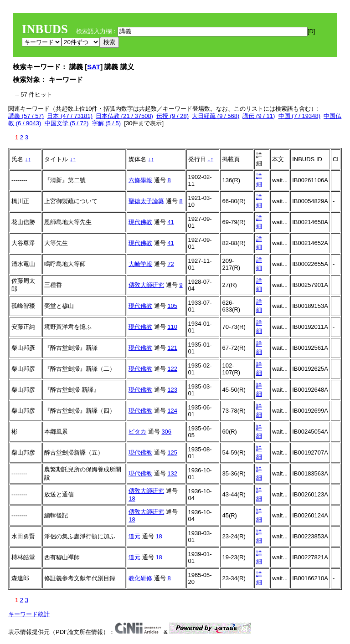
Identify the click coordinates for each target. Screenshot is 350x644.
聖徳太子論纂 (146, 201)
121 (172, 348)
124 (172, 411)
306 (166, 432)
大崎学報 (140, 264)
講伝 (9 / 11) (259, 116)
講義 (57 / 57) (26, 116)
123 (172, 390)
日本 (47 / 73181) (70, 116)
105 (172, 306)
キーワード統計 (29, 614)
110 (172, 327)
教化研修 (140, 578)
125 (172, 452)
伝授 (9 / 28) (172, 116)
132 (172, 473)
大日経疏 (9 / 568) (216, 116)
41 (170, 222)
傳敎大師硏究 (146, 285)
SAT (94, 67)
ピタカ (137, 432)
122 (172, 369)
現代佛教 (140, 222)
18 (132, 498)
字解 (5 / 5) (107, 123)
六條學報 (140, 180)
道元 (134, 536)
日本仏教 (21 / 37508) (124, 116)
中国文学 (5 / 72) (67, 123)
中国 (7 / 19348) (300, 116)
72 (170, 264)
